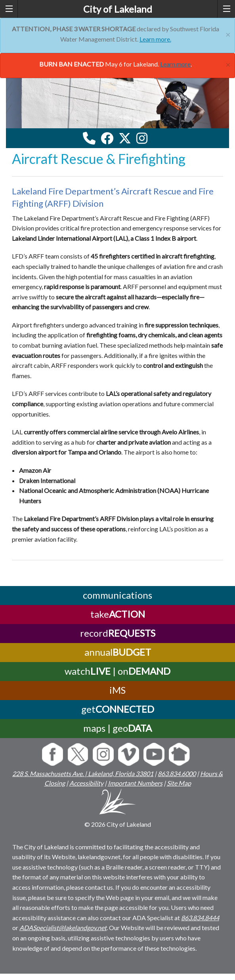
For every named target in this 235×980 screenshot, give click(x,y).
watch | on (117, 671)
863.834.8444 (200, 918)
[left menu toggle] (9, 9)
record (118, 633)
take (118, 614)
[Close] (228, 33)
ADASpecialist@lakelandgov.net (63, 928)
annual (118, 652)
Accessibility (86, 783)
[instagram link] (142, 138)
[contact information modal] (89, 138)
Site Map (179, 783)
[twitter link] (125, 138)
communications (117, 595)
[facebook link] (107, 138)
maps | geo (117, 728)
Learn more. (155, 39)
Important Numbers (135, 783)
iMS (117, 690)
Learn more (175, 64)
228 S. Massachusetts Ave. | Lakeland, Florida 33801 (83, 774)
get (118, 709)
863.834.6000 (177, 774)
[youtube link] (153, 140)
